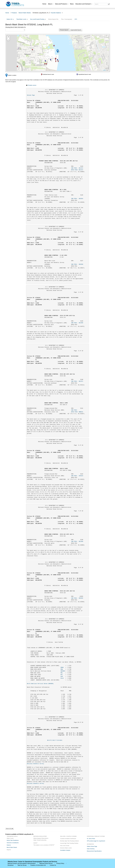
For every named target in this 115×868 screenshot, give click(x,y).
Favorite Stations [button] (57, 13)
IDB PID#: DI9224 (77, 476)
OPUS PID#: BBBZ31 (77, 412)
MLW (62, 676)
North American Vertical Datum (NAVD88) (40, 684)
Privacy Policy (60, 863)
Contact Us (53, 865)
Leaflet (104, 70)
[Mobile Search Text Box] (109, 4)
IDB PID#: (77, 410)
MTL (62, 675)
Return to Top (10, 829)
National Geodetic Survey (35, 764)
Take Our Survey (22, 865)
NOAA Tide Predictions (13, 840)
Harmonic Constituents (13, 843)
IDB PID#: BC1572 (77, 168)
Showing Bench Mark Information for (16, 27)
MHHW (62, 667)
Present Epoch (64, 30)
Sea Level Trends (65, 846)
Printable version (32, 85)
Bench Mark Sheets (25, 13)
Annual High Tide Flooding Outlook (69, 843)
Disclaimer (11, 865)
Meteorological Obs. (53, 19)
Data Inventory (91, 849)
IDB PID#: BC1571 (77, 381)
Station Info (10, 19)
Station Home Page (92, 846)
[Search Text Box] (101, 4)
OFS (76, 19)
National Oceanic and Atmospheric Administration (22, 863)
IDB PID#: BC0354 (77, 199)
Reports (9, 850)
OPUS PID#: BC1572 (77, 170)
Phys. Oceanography (67, 19)
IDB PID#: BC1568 (77, 541)
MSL (62, 673)
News (72, 4)
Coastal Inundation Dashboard (68, 839)
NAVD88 (63, 671)
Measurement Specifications (94, 851)
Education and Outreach (84, 4)
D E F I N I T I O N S (55, 740)
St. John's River (91, 839)
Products (14, 13)
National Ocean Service (46, 863)
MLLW (62, 678)
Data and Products (62, 4)
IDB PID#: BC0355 (77, 598)
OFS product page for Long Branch (96, 841)
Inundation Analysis (65, 850)
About (51, 4)
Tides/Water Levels (22, 19)
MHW (62, 669)
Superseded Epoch (76, 30)
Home (44, 4)
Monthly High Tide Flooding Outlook (69, 841)
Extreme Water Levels (66, 848)
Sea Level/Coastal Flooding (38, 19)
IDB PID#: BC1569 (77, 323)
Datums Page (31, 95)
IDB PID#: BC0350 (77, 264)
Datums (9, 845)
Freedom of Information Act (38, 865)
